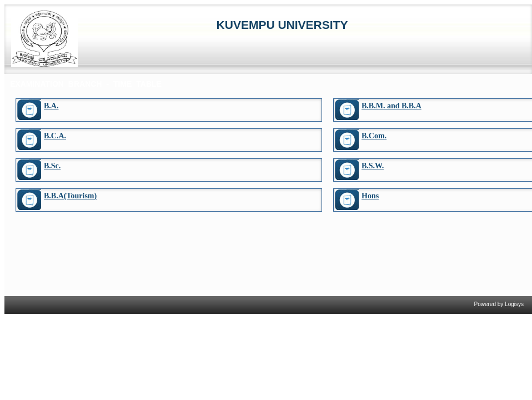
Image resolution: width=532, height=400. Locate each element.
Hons (370, 196)
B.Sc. (52, 166)
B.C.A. (55, 136)
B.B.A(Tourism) (70, 196)
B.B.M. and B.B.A (392, 106)
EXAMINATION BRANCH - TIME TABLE (86, 84)
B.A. (51, 106)
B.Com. (374, 136)
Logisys (514, 304)
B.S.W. (373, 166)
